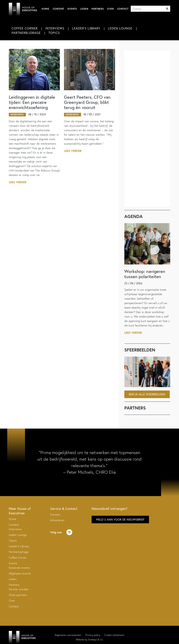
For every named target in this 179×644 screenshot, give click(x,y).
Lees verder (18, 182)
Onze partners (18, 595)
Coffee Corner (25, 28)
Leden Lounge (120, 28)
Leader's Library (86, 28)
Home (45, 9)
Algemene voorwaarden (68, 635)
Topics (54, 33)
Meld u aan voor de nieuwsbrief (120, 519)
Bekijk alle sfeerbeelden (147, 394)
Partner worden (19, 589)
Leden (84, 9)
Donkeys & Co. (96, 640)
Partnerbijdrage (26, 33)
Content (58, 9)
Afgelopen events (20, 573)
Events (72, 9)
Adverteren (57, 520)
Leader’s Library (19, 546)
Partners (98, 9)
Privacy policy (93, 635)
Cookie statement (114, 635)
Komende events (19, 568)
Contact (123, 9)
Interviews (55, 28)
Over (110, 9)
